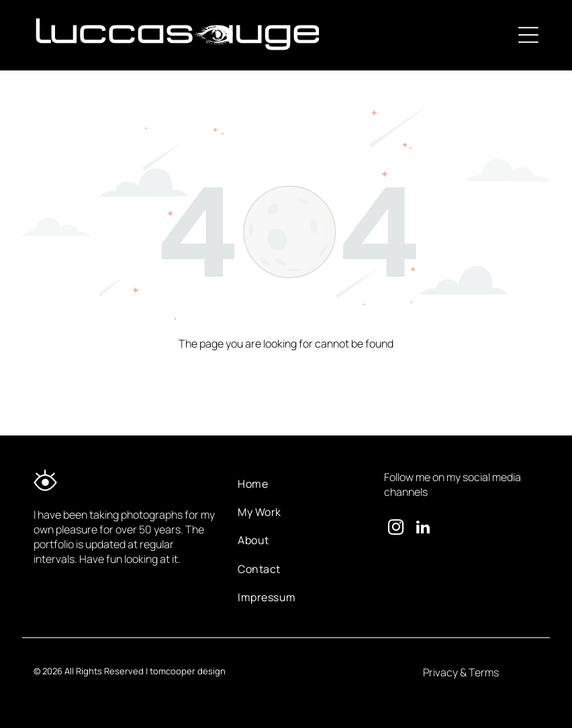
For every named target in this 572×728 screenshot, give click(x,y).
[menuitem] (300, 484)
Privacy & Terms (461, 672)
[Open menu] (528, 35)
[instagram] (396, 529)
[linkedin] (423, 529)
